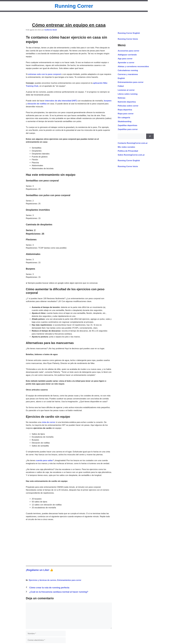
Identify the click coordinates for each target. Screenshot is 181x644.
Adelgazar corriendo (127, 55)
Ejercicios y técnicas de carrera (42, 580)
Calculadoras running (128, 70)
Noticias (122, 98)
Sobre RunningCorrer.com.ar (131, 155)
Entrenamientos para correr (69, 580)
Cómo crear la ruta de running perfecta (49, 588)
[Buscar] (150, 136)
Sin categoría (124, 118)
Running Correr (74, 6)
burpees (108, 101)
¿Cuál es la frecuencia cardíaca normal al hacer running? (59, 592)
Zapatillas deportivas (127, 125)
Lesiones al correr (126, 90)
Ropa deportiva (125, 110)
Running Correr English (129, 33)
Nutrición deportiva (127, 102)
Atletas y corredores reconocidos (133, 66)
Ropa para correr (126, 114)
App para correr (125, 59)
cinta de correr (48, 422)
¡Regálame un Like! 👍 (40, 570)
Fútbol (121, 86)
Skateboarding (125, 121)
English (121, 78)
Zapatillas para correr (128, 129)
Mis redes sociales (126, 147)
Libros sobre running (128, 94)
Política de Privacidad (128, 151)
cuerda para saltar (44, 460)
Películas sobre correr (128, 106)
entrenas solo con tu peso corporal (44, 74)
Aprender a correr (126, 63)
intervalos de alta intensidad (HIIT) (61, 101)
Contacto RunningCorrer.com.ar (133, 143)
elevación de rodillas (37, 104)
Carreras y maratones (128, 74)
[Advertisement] (69, 541)
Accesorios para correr (128, 51)
